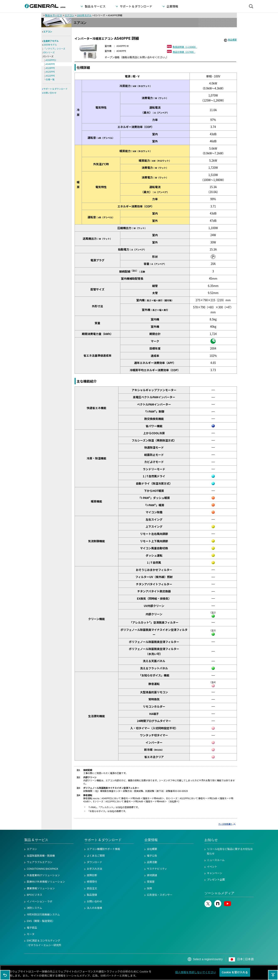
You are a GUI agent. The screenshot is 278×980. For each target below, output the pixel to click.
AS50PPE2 (51, 60)
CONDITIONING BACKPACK (42, 869)
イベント (212, 867)
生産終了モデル (51, 41)
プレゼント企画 (216, 880)
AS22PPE (50, 76)
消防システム (34, 908)
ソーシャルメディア (219, 893)
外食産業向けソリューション (43, 875)
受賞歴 (151, 882)
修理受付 (92, 882)
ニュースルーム (216, 860)
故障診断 (92, 875)
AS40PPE (50, 64)
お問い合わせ (50, 93)
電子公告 (152, 856)
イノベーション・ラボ (39, 901)
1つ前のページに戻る (5, 975)
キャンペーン (215, 873)
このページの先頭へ (273, 975)
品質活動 (152, 862)
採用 (149, 888)
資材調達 (152, 875)
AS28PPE (50, 68)
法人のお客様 (95, 908)
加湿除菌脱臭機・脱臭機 (41, 856)
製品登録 (92, 895)
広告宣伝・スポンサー (160, 895)
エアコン (69, 15)
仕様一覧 (50, 79)
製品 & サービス (54, 15)
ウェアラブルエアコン (40, 862)
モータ (31, 934)
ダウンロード (95, 862)
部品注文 (92, 888)
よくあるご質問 (96, 856)
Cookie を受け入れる (235, 973)
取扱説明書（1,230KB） (185, 47)
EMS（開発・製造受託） (41, 921)
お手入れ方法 (95, 869)
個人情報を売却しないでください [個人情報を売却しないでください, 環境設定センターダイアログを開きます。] (196, 973)
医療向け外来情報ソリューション (46, 882)
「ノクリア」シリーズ (54, 49)
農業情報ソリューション (41, 888)
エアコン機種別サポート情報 (103, 849)
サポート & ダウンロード (56, 89)
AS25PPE (50, 72)
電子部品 (32, 928)
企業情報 (151, 840)
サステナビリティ (157, 869)
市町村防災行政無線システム (43, 914)
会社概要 (152, 849)
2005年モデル (84, 15)
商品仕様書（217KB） (184, 52)
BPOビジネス (34, 895)
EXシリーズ (49, 52)
